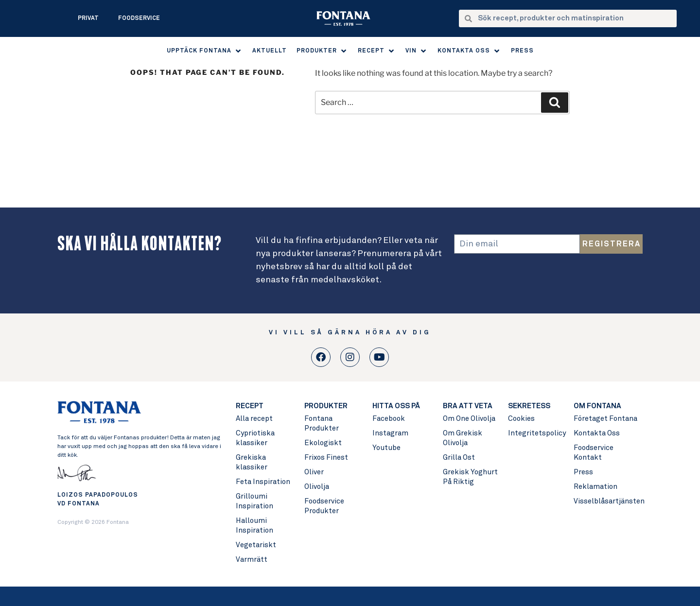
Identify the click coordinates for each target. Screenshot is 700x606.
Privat (88, 18)
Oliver (314, 472)
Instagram (390, 433)
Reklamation (595, 487)
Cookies (521, 419)
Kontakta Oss (597, 433)
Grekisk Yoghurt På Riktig (470, 477)
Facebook (389, 419)
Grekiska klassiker (252, 462)
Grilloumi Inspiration (254, 501)
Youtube (386, 448)
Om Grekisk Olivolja (463, 438)
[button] (205, 51)
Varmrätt (252, 560)
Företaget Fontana (605, 419)
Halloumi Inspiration (254, 526)
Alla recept (254, 419)
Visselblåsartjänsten (608, 501)
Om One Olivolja (469, 419)
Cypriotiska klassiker (255, 438)
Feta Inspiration (263, 482)
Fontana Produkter (322, 424)
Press (583, 472)
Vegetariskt (256, 545)
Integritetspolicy (536, 433)
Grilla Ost (459, 458)
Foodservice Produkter (324, 506)
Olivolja (317, 487)
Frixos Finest (326, 458)
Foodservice (139, 18)
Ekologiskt (323, 443)
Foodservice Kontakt (594, 453)
